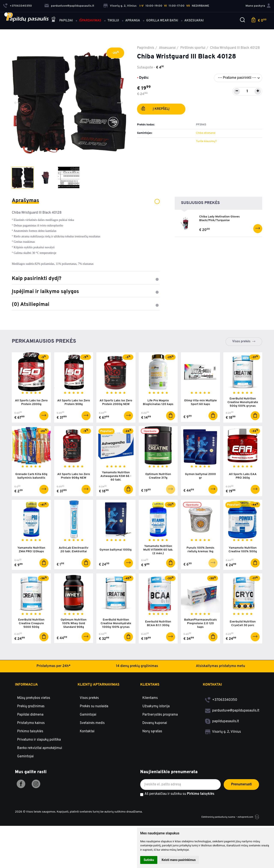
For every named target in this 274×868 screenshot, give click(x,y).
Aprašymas (86, 201)
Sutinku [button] (149, 860)
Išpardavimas (93, 18)
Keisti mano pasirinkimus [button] (179, 860)
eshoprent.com (243, 826)
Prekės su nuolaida (94, 716)
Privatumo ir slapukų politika (39, 749)
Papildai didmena (30, 724)
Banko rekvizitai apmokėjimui (40, 757)
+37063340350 (221, 709)
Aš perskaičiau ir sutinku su (179, 803)
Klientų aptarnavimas (99, 694)
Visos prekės (241, 342)
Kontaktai (87, 741)
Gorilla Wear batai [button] (165, 18)
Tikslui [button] (116, 18)
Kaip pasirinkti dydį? (86, 279)
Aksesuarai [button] (197, 18)
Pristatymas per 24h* (53, 675)
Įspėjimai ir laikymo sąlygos (86, 292)
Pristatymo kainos (31, 732)
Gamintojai (25, 766)
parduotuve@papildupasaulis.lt (69, 4)
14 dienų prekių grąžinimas (137, 675)
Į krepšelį (155, 109)
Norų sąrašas (152, 741)
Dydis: (144, 78)
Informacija (26, 694)
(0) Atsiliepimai (86, 305)
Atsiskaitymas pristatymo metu (220, 675)
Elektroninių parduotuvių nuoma (210, 826)
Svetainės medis (92, 732)
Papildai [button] (65, 17)
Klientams (150, 694)
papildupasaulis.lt (222, 730)
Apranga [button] (136, 18)
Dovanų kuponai (155, 732)
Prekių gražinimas (31, 716)
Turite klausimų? (206, 141)
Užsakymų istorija (156, 716)
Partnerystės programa (160, 724)
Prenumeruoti (241, 794)
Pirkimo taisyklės (30, 741)
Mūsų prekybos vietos (34, 707)
